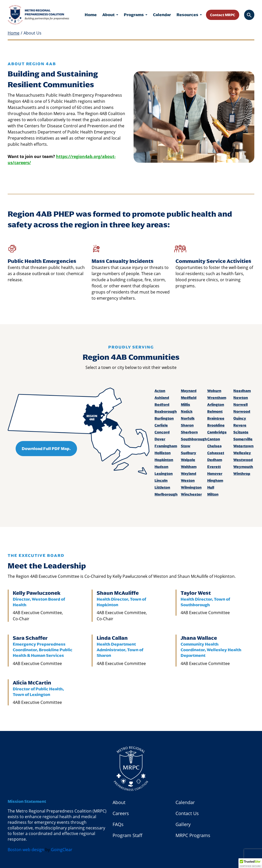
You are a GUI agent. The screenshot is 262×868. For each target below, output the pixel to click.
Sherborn (189, 432)
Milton (213, 494)
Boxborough (165, 411)
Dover (160, 439)
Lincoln (161, 480)
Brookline (216, 425)
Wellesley (242, 453)
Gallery (183, 824)
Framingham (165, 446)
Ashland (162, 398)
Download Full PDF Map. (46, 449)
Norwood (242, 411)
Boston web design (26, 850)
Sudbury (189, 453)
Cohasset (216, 453)
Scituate (241, 432)
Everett (214, 467)
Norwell (241, 404)
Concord (162, 432)
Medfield (189, 398)
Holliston (163, 453)
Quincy (240, 418)
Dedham (215, 460)
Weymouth (243, 467)
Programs (136, 15)
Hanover (215, 474)
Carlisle (161, 425)
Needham (242, 391)
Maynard (189, 391)
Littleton (162, 487)
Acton (160, 391)
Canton (214, 439)
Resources (189, 15)
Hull (211, 487)
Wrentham (217, 398)
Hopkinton (164, 460)
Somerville (243, 439)
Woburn (214, 391)
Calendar (162, 15)
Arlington (216, 404)
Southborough (191, 439)
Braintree (216, 418)
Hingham (215, 480)
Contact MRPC (223, 15)
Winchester (191, 494)
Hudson (161, 467)
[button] (250, 863)
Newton (241, 398)
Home (91, 15)
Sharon (187, 425)
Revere (240, 425)
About (110, 15)
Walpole (188, 460)
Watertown (243, 446)
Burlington (164, 418)
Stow (186, 446)
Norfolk (188, 418)
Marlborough (165, 494)
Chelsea (214, 446)
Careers (121, 813)
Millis (185, 404)
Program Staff (127, 835)
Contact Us (187, 813)
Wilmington (191, 487)
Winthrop (242, 474)
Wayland (189, 474)
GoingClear (62, 850)
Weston (188, 480)
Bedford (162, 404)
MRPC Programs (193, 835)
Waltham (189, 467)
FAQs (118, 824)
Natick (187, 411)
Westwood (243, 460)
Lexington (164, 474)
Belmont (215, 411)
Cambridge (217, 432)
